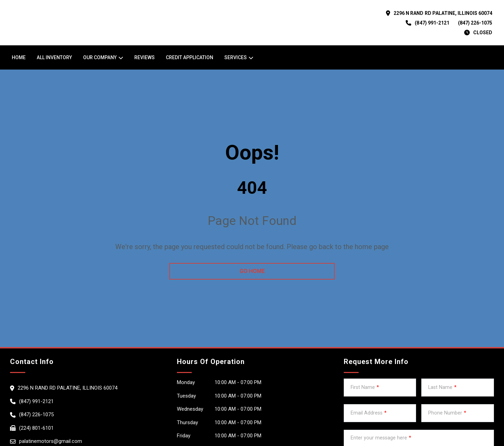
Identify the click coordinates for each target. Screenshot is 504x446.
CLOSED (483, 33)
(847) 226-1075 (475, 23)
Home (19, 57)
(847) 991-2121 (432, 23)
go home (252, 271)
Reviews (145, 57)
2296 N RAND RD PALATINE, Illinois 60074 (443, 13)
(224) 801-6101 (36, 428)
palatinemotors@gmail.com (51, 441)
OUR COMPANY (100, 57)
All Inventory (54, 57)
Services (236, 57)
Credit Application (190, 57)
